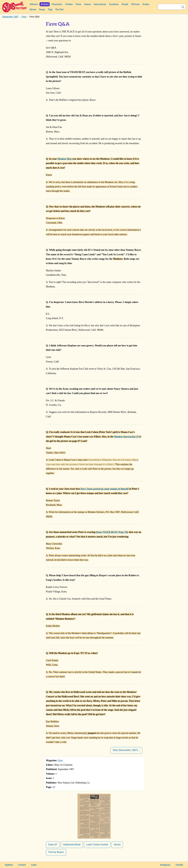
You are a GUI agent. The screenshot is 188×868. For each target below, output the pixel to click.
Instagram (165, 865)
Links (34, 865)
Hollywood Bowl (72, 845)
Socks (117, 845)
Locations (114, 4)
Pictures (135, 4)
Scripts (146, 4)
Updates (9, 865)
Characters (57, 4)
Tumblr (179, 865)
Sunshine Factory (15, 7)
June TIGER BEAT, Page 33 (112, 532)
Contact (22, 865)
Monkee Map (65, 159)
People (125, 4)
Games (87, 4)
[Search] (169, 7)
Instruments (100, 4)
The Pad (59, 9)
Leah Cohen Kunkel (97, 845)
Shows (33, 9)
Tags (50, 9)
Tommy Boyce (56, 852)
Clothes (69, 4)
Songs (42, 9)
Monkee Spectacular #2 (127, 437)
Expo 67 (53, 845)
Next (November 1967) (125, 750)
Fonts (78, 4)
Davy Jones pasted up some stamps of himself (104, 489)
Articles (45, 4)
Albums (34, 4)
